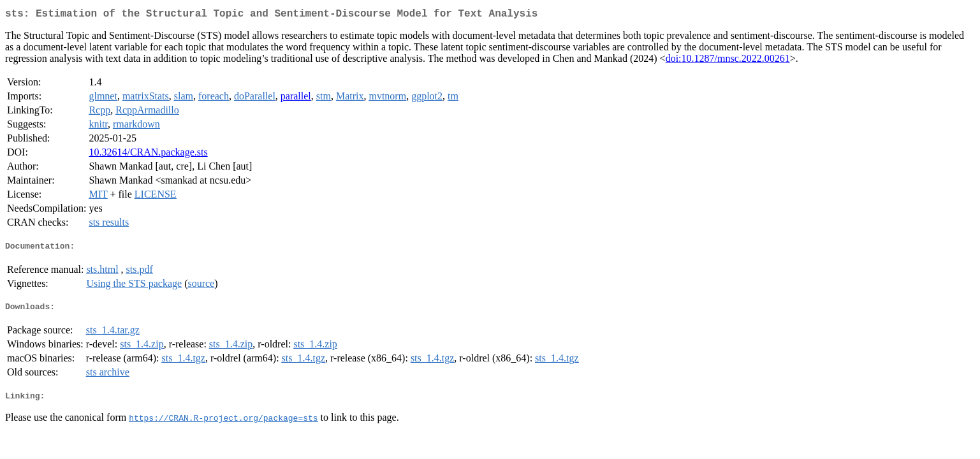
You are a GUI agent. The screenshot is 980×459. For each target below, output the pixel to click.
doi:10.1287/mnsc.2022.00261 (728, 61)
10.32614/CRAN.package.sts (148, 155)
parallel (296, 98)
